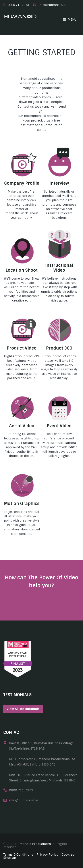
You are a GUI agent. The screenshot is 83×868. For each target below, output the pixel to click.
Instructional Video (59, 268)
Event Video (59, 426)
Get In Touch (41, 597)
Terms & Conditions (18, 854)
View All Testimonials (23, 709)
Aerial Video (22, 426)
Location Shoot (22, 270)
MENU (69, 19)
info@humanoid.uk (52, 5)
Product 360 (59, 348)
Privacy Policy (47, 854)
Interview (59, 183)
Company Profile (22, 183)
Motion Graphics (22, 504)
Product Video (22, 348)
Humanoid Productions (33, 844)
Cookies (68, 854)
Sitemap (10, 858)
